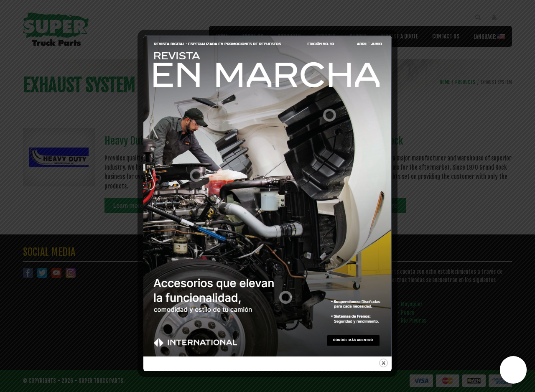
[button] (513, 370)
